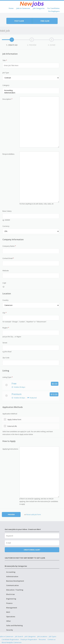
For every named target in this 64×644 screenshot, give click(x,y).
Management (12, 608)
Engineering (11, 599)
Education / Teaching (15, 590)
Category (6, 85)
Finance (9, 603)
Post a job (19, 21)
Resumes (42, 639)
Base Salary (7, 211)
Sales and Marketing (14, 625)
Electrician (10, 594)
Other (9, 621)
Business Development (15, 581)
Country (5, 300)
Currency (6, 226)
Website (6, 271)
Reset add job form (34, 514)
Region (6, 328)
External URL (12, 426)
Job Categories (39, 8)
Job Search (19, 636)
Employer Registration (29, 639)
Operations (11, 617)
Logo (4, 283)
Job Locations (42, 636)
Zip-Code (6, 358)
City (4, 313)
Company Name (9, 246)
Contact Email (8, 258)
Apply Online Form (14, 419)
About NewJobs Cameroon (12, 642)
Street (5, 343)
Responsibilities (8, 154)
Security (10, 630)
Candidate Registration (10, 639)
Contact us (52, 639)
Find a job (45, 21)
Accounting (31, 90)
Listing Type (8, 377)
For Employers (54, 11)
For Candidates (53, 8)
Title (5, 60)
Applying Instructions (10, 449)
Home (11, 8)
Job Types (53, 636)
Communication (12, 585)
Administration (31, 93)
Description (7, 99)
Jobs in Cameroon (23, 8)
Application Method (10, 414)
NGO (8, 612)
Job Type (6, 73)
